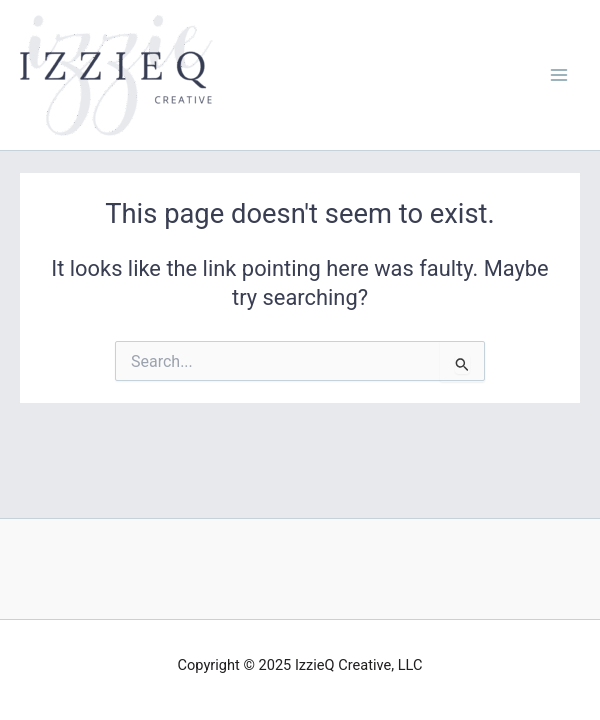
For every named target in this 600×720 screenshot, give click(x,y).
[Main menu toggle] (559, 75)
